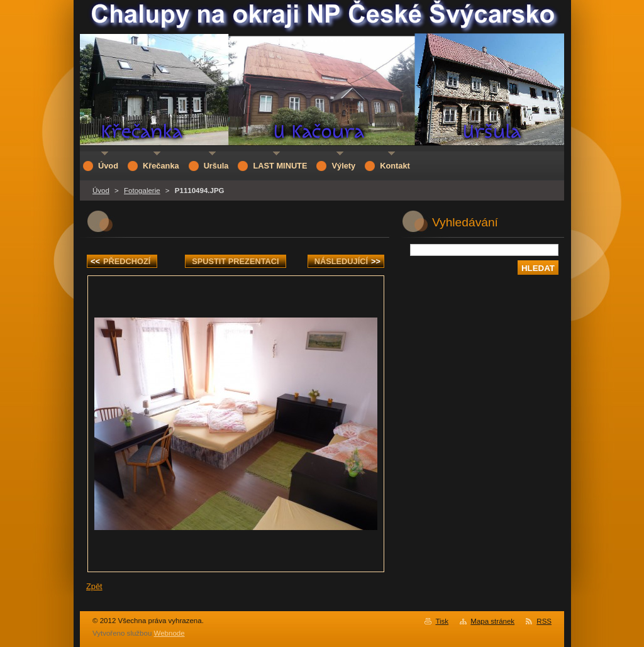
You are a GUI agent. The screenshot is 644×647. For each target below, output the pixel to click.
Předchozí (120, 261)
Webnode (169, 633)
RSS (544, 621)
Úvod (101, 191)
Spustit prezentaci (235, 261)
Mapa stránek (492, 621)
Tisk (442, 621)
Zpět (94, 586)
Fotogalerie (142, 191)
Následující (347, 261)
